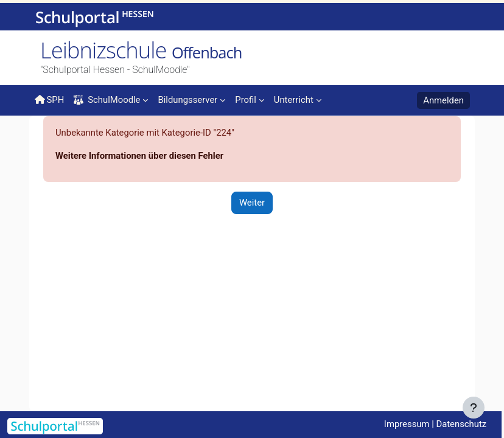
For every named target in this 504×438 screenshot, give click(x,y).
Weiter (252, 203)
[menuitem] (191, 99)
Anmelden (443, 100)
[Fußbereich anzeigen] (474, 408)
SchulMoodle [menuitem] (107, 100)
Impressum (407, 424)
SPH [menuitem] (49, 100)
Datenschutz (461, 424)
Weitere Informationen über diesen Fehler (139, 156)
